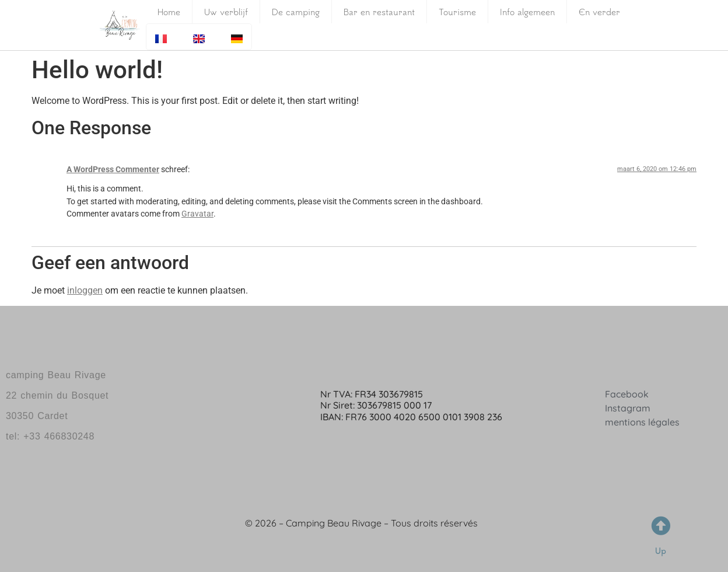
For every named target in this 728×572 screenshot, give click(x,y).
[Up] (661, 526)
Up (661, 551)
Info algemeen (527, 12)
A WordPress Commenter (113, 170)
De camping (296, 12)
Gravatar (197, 214)
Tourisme (457, 12)
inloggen (85, 290)
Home (169, 12)
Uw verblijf (226, 12)
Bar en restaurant (379, 12)
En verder (599, 12)
